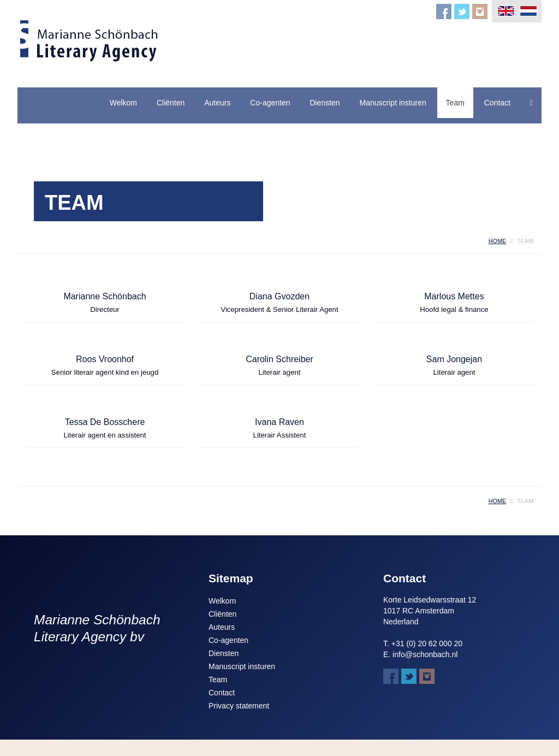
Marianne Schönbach (105, 296)
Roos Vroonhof (105, 359)
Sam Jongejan (454, 359)
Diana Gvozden (279, 296)
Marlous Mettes (454, 296)
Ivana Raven (279, 422)
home (497, 241)
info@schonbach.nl (425, 654)
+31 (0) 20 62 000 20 (427, 643)
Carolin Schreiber (279, 359)
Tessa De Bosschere (105, 422)
